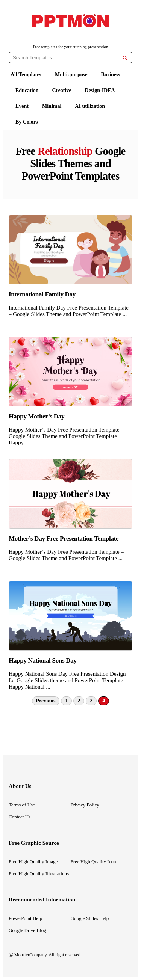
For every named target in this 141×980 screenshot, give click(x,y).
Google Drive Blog (27, 930)
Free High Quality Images (34, 861)
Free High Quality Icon (93, 861)
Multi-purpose (71, 75)
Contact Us (20, 817)
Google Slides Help (90, 918)
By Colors (27, 122)
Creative (61, 90)
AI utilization (90, 106)
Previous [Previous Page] (46, 701)
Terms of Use (22, 805)
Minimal (52, 106)
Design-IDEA (100, 90)
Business (110, 75)
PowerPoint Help (25, 918)
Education (27, 90)
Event (22, 106)
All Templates (26, 75)
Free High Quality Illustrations (39, 874)
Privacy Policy (85, 805)
